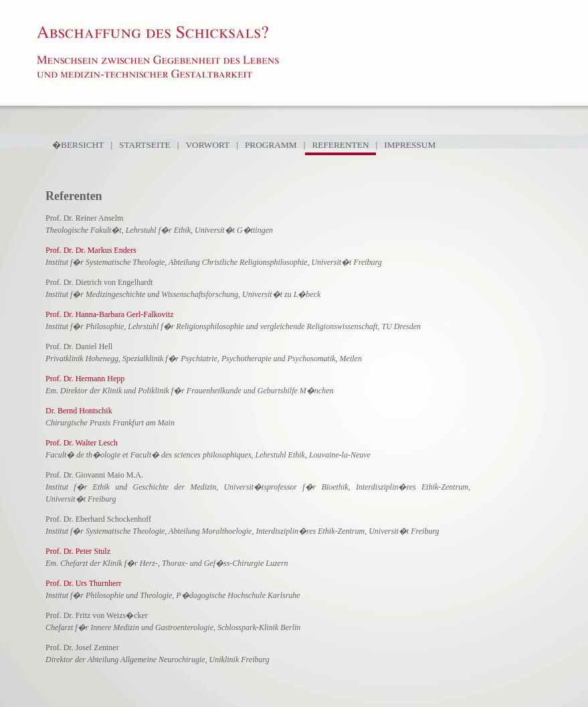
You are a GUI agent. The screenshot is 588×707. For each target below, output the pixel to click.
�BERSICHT (78, 145)
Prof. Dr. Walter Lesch (82, 443)
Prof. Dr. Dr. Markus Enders (91, 250)
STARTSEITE (145, 145)
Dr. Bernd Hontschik (79, 411)
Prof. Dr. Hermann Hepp (85, 379)
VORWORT (207, 145)
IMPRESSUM (410, 145)
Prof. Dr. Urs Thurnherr (83, 583)
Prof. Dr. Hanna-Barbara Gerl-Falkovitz (110, 314)
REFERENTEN (340, 145)
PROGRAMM (271, 145)
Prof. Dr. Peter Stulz (78, 551)
